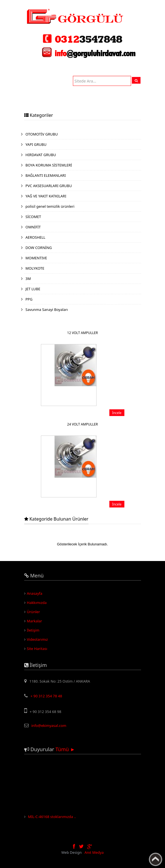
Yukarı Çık (156, 859)
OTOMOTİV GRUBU (42, 134)
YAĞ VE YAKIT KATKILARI (46, 196)
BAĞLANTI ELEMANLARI (46, 175)
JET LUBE (33, 289)
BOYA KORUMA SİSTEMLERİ (49, 165)
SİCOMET (33, 217)
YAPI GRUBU (36, 144)
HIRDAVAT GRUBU (41, 155)
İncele (117, 413)
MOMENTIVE (36, 258)
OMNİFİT (33, 227)
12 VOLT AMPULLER (82, 333)
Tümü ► (65, 749)
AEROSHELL (35, 237)
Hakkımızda (37, 603)
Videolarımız (37, 639)
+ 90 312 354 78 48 (46, 696)
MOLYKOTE (35, 268)
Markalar (35, 621)
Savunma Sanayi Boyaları (47, 310)
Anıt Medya (94, 852)
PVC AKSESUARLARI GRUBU (49, 186)
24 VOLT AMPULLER (82, 424)
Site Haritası (37, 649)
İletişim (33, 630)
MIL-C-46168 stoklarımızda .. (52, 817)
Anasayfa (35, 593)
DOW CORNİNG (39, 248)
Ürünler (34, 612)
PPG (29, 299)
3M (28, 279)
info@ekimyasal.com (49, 726)
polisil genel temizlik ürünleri (50, 206)
